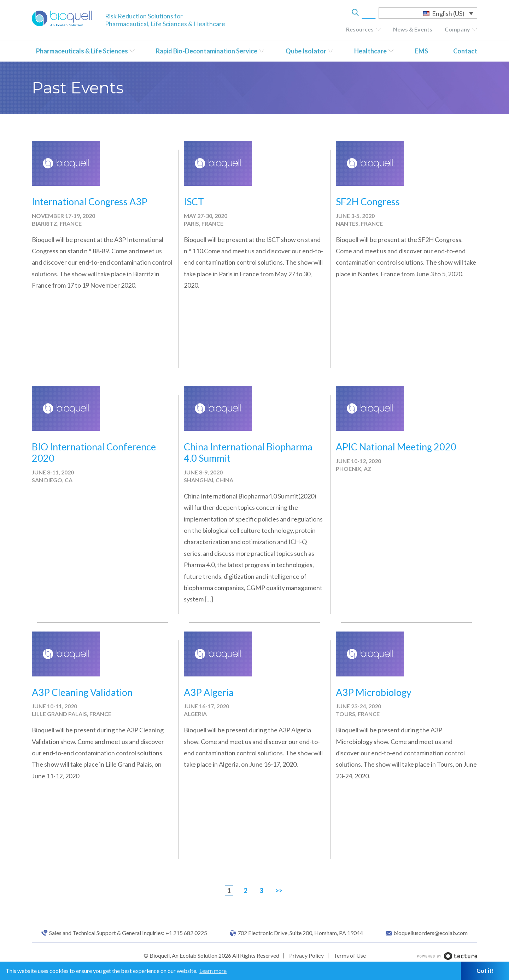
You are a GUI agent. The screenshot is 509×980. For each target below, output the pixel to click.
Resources (360, 29)
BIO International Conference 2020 (94, 452)
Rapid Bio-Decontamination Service (207, 51)
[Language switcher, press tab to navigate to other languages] (428, 13)
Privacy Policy (306, 955)
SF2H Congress (368, 201)
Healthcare (370, 51)
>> (279, 890)
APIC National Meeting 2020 (396, 447)
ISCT (194, 201)
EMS (422, 51)
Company (457, 29)
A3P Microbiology (374, 692)
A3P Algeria (209, 692)
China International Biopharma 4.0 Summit (248, 452)
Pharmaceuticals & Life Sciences (82, 51)
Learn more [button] (213, 971)
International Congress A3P (90, 201)
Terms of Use (350, 955)
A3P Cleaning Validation (82, 692)
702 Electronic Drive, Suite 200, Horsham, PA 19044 (300, 933)
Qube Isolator (306, 51)
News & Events (413, 29)
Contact (465, 51)
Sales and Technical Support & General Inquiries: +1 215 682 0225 (128, 933)
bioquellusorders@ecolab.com (431, 933)
